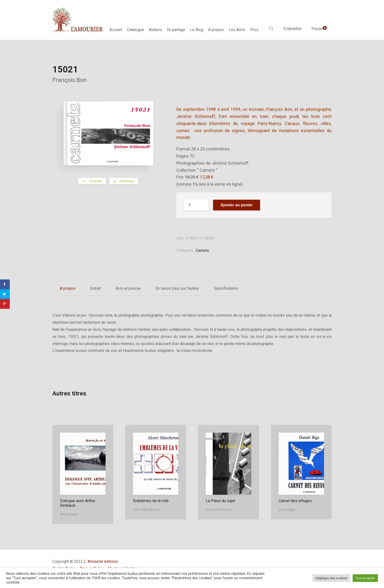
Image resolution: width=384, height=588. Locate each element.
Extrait (96, 288)
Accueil (116, 30)
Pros (254, 30)
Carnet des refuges (295, 501)
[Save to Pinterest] (5, 304)
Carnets (202, 250)
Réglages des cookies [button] (331, 578)
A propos (216, 30)
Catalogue (135, 30)
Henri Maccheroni (146, 510)
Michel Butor (69, 514)
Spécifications (226, 288)
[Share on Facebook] (5, 284)
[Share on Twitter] (5, 294)
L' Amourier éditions (101, 561)
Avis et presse (128, 288)
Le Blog (197, 30)
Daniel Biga (287, 510)
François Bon (70, 80)
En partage (176, 30)
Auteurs (156, 30)
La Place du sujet (220, 501)
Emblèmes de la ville (151, 501)
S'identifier (293, 29)
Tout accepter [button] (365, 578)
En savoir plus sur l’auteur (177, 288)
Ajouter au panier (237, 205)
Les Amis (237, 30)
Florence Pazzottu (219, 510)
